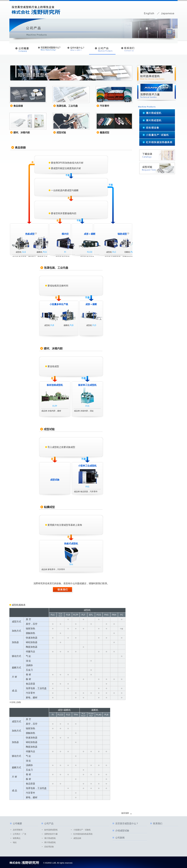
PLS (45, 252)
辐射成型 (122, 234)
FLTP (55, 406)
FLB (52, 325)
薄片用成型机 (50, 838)
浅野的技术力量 (51, 834)
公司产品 (49, 824)
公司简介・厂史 (20, 834)
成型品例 (77, 838)
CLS (24, 252)
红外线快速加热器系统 (83, 834)
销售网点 (17, 838)
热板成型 (30, 234)
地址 (15, 842)
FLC (114, 252)
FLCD (90, 252)
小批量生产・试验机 (82, 830)
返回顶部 (125, 813)
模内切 (65, 234)
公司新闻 (120, 838)
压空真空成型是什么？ (127, 824)
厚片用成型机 (50, 842)
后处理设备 (49, 847)
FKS (87, 487)
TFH (71, 565)
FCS (87, 406)
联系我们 (158, 824)
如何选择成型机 (51, 830)
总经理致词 (18, 830)
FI (65, 252)
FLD (94, 325)
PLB (72, 325)
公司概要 (17, 824)
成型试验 (55, 480)
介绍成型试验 (122, 831)
